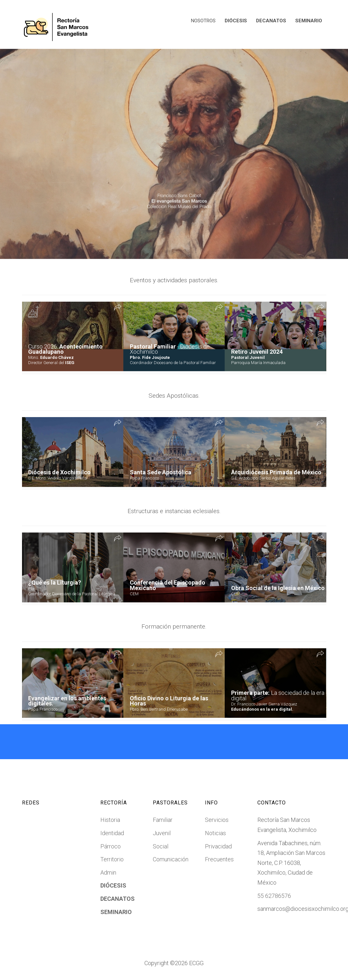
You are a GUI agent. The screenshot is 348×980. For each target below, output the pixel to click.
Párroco (111, 846)
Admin (108, 872)
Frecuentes (219, 859)
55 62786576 (274, 896)
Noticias (215, 833)
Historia (110, 820)
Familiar (163, 820)
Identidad (112, 833)
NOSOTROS (203, 21)
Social (161, 846)
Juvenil (162, 833)
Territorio (112, 859)
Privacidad (218, 846)
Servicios (217, 820)
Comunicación (171, 859)
